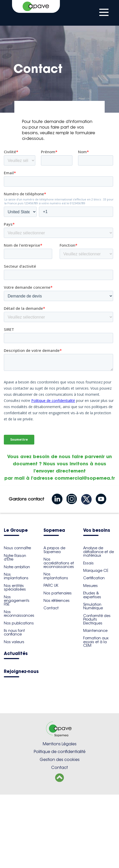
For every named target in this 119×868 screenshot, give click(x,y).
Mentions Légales (60, 817)
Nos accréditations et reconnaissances (59, 636)
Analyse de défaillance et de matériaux (99, 625)
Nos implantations (16, 650)
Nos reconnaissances (19, 687)
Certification (94, 651)
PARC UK (51, 659)
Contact (51, 681)
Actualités (16, 727)
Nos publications (19, 697)
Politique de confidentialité (60, 825)
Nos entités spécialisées (15, 661)
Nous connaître (17, 621)
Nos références (57, 674)
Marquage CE (96, 644)
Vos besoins (97, 604)
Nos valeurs (14, 715)
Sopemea (54, 604)
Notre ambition (17, 640)
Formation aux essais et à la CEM (96, 715)
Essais (88, 636)
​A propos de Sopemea (54, 623)
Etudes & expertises (92, 668)
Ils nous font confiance (14, 706)
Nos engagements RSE (17, 674)
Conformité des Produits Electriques (97, 693)
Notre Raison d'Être (15, 631)
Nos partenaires (58, 667)
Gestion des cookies (60, 833)
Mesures (90, 659)
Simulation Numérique (93, 680)
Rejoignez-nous (21, 745)
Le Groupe (16, 604)
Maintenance (95, 704)
